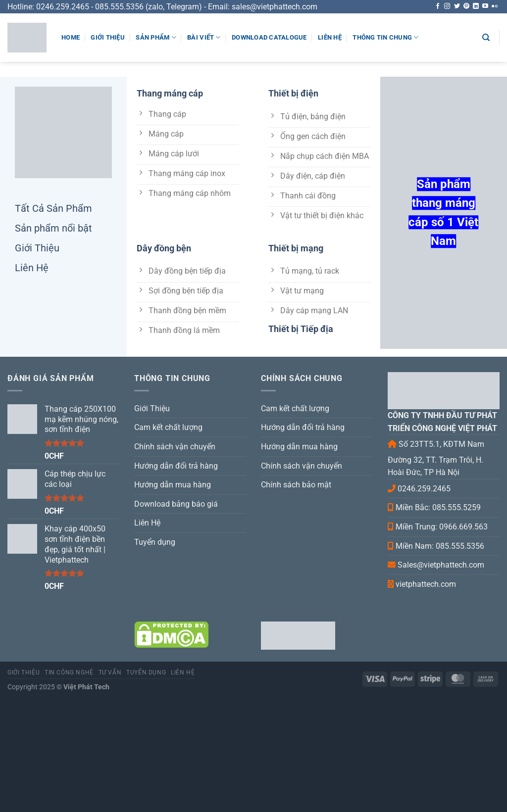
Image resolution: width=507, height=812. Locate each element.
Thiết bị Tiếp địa (301, 329)
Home (71, 37)
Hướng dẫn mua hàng (173, 485)
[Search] (486, 38)
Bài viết (204, 37)
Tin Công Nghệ (69, 672)
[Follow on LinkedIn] (476, 6)
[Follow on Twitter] (457, 6)
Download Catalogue (269, 37)
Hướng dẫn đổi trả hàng (176, 466)
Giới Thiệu (108, 37)
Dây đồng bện (164, 248)
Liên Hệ (330, 37)
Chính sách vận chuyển (175, 447)
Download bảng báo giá (176, 504)
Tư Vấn (110, 672)
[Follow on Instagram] (447, 6)
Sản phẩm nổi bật (53, 228)
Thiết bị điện (293, 93)
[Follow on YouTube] (485, 6)
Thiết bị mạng (296, 248)
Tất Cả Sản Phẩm (53, 208)
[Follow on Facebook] (438, 6)
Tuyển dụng (155, 542)
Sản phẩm (156, 37)
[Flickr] (495, 6)
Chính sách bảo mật (296, 485)
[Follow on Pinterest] (466, 6)
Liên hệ (183, 672)
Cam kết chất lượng (168, 427)
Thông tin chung (385, 37)
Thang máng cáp (170, 93)
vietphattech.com (426, 584)
